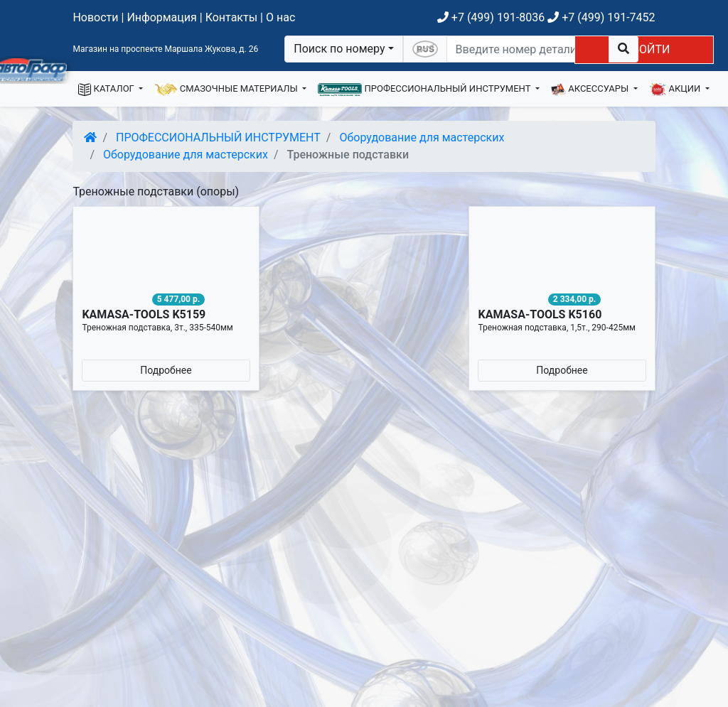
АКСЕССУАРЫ (591, 90)
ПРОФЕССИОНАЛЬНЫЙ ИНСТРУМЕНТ (425, 90)
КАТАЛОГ (107, 90)
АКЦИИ (676, 90)
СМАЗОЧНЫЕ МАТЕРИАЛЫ (227, 90)
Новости (95, 17)
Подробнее (166, 370)
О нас (280, 17)
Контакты (231, 17)
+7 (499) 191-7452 (601, 17)
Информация (161, 17)
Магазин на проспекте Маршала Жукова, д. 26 (165, 49)
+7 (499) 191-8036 (491, 17)
